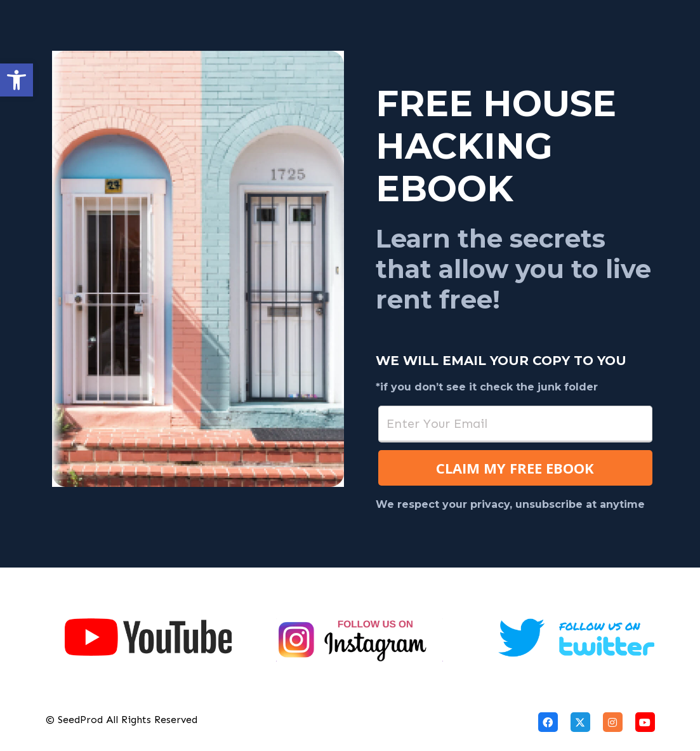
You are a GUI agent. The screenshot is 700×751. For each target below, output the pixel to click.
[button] (17, 80)
